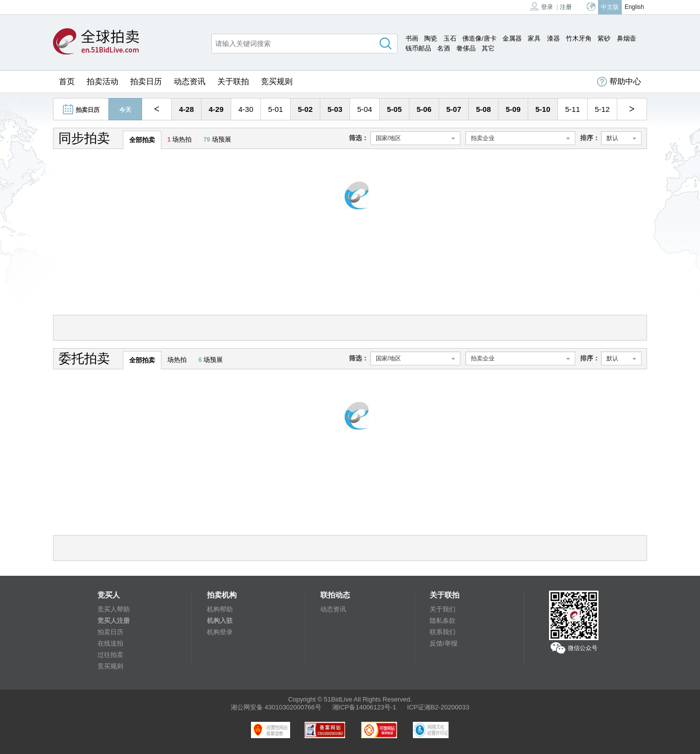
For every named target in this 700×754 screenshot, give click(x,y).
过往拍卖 (110, 655)
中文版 (610, 7)
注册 (566, 7)
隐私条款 (443, 621)
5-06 (424, 109)
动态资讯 (190, 81)
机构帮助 (220, 609)
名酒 (444, 48)
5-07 (453, 109)
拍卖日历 (146, 81)
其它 (488, 48)
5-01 (275, 109)
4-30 (246, 109)
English (634, 7)
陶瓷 (431, 38)
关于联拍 (233, 81)
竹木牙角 (579, 38)
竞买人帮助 (114, 609)
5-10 (543, 109)
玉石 (450, 38)
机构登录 (220, 632)
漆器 (553, 38)
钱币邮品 (418, 48)
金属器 (512, 38)
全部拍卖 (142, 140)
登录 (542, 6)
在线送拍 (110, 643)
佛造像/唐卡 (479, 38)
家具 (534, 38)
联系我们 (443, 632)
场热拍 (179, 139)
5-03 (335, 109)
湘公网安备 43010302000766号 (276, 707)
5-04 (364, 109)
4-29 (216, 109)
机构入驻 (220, 621)
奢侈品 (466, 48)
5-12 (602, 109)
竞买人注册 (114, 621)
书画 (412, 38)
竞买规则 (277, 81)
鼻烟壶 (626, 38)
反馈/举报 (444, 643)
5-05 (394, 109)
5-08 (483, 109)
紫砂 (604, 38)
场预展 (217, 139)
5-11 (572, 109)
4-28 (186, 109)
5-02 (305, 109)
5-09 (513, 109)
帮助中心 (619, 82)
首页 (67, 81)
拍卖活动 (102, 81)
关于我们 (443, 609)
